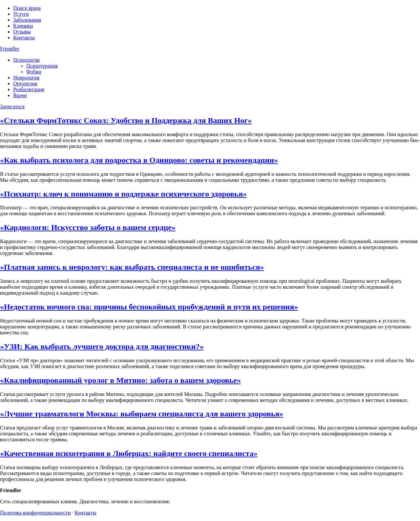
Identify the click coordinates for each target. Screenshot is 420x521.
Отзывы (22, 32)
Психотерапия (42, 66)
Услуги (21, 14)
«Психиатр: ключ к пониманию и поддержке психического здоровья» (123, 194)
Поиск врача (27, 8)
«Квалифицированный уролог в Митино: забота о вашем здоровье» (120, 380)
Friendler (10, 49)
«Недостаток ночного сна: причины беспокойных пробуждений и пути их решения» (149, 307)
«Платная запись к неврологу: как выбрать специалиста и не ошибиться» (132, 267)
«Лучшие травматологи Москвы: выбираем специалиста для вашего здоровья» (142, 414)
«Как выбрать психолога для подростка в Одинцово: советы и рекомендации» (139, 160)
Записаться (12, 106)
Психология (26, 60)
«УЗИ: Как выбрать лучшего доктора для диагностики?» (102, 346)
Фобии (34, 72)
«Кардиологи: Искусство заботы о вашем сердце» (88, 227)
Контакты (24, 38)
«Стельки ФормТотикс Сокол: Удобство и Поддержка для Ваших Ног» (126, 120)
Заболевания (27, 20)
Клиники (23, 26)
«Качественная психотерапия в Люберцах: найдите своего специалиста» (129, 453)
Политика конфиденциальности (35, 513)
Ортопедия (25, 83)
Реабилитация (29, 89)
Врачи (20, 95)
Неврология (26, 78)
